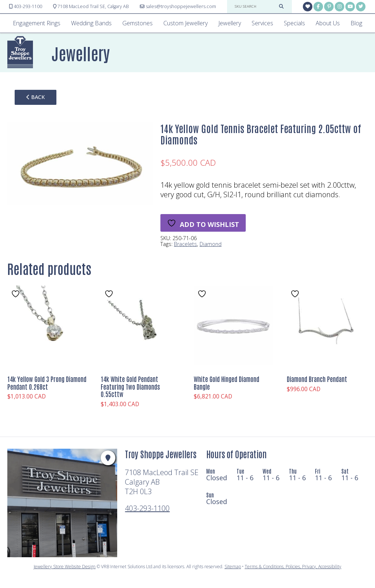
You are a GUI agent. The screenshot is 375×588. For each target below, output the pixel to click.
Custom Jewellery (185, 23)
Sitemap (233, 567)
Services (262, 23)
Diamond (211, 244)
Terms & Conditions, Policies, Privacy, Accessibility (293, 567)
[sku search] (255, 7)
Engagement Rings (37, 23)
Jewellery (230, 23)
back (36, 97)
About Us (328, 23)
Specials (294, 23)
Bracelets (185, 244)
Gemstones (138, 23)
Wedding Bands (91, 23)
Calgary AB (91, 7)
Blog (356, 23)
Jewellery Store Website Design (65, 567)
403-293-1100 (147, 508)
